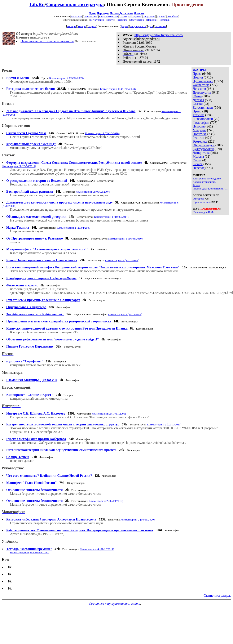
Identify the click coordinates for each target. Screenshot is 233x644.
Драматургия (202, 92)
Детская (198, 100)
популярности (138, 26)
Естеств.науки (203, 108)
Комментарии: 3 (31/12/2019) (125, 314)
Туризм (161, 16)
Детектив (199, 89)
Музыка (137, 16)
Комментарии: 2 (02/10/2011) (164, 424)
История (139, 13)
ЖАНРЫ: (200, 70)
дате (150, 26)
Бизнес (197, 164)
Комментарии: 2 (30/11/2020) (137, 520)
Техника (198, 115)
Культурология (203, 149)
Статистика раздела (217, 596)
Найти (111, 20)
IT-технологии (203, 119)
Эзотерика (200, 141)
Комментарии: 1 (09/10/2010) (102, 133)
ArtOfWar (173, 16)
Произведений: (202, 202)
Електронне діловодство (207, 178)
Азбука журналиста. (204, 182)
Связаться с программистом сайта (115, 604)
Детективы (126, 13)
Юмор (197, 96)
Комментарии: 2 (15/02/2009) (66, 78)
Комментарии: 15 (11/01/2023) (118, 89)
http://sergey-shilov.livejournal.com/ (159, 35)
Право (197, 111)
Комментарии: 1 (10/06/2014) (111, 217)
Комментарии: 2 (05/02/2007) (93, 192)
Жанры (82, 26)
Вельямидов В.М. (204, 212)
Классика (77, 16)
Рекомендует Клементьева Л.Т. (210, 189)
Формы (92, 26)
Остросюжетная (109, 16)
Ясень (196, 185)
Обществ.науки (203, 145)
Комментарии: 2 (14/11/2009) (109, 414)
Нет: (6, 560)
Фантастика (91, 16)
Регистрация (97, 20)
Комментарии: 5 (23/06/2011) (19, 166)
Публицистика (203, 81)
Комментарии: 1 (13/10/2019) (122, 260)
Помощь (164, 20)
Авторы (71, 26)
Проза (92, 13)
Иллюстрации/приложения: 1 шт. (30, 552)
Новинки (152, 20)
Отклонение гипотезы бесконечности (47, 41)
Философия (201, 123)
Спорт (197, 160)
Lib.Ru (37, 4)
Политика (199, 134)
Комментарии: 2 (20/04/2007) (74, 228)
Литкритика (201, 153)
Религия (198, 138)
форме (124, 26)
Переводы (103, 13)
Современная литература (75, 4)
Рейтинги (122, 20)
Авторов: (199, 199)
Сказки (198, 104)
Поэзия (114, 13)
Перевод (199, 168)
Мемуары (199, 130)
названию (160, 26)
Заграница (149, 16)
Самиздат (125, 16)
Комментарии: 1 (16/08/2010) (125, 239)
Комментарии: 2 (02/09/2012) (106, 501)
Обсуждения (137, 20)
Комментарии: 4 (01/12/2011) (97, 549)
